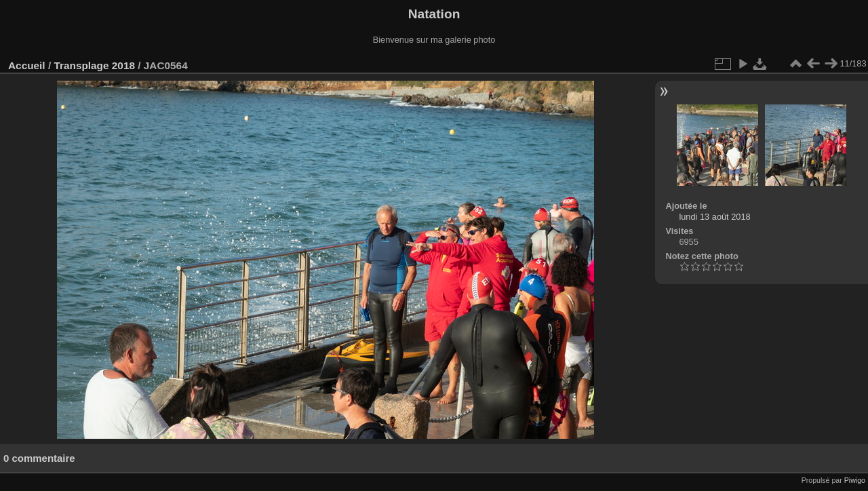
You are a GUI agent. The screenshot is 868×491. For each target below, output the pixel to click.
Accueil (27, 65)
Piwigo (855, 480)
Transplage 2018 (94, 65)
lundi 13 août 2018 (714, 217)
